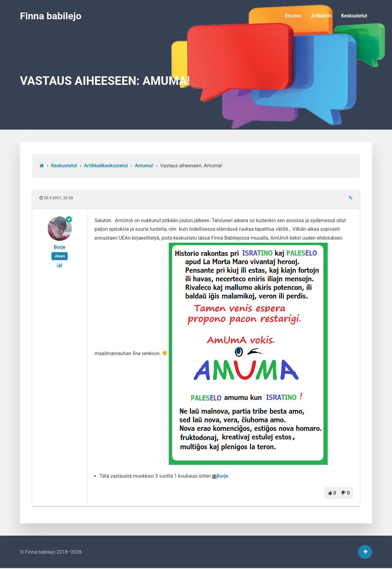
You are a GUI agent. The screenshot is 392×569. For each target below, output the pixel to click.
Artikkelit (321, 16)
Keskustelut (354, 16)
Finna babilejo (51, 16)
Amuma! (144, 166)
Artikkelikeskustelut (106, 166)
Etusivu (293, 16)
